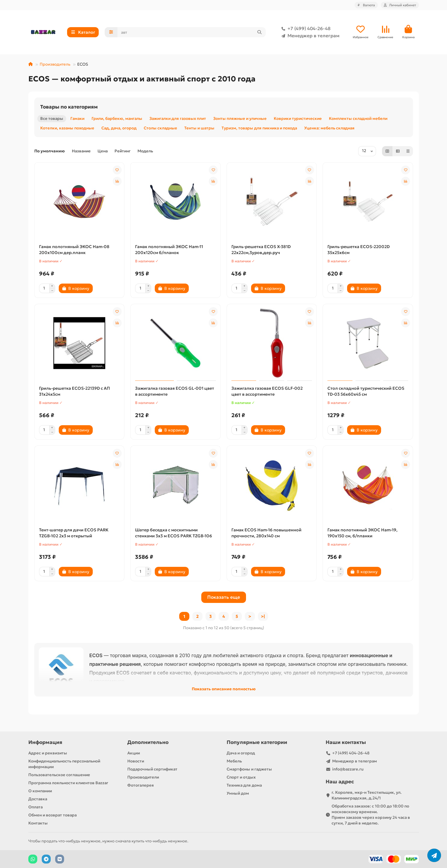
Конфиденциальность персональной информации (64, 764)
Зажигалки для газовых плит (178, 119)
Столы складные (160, 129)
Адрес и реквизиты (48, 753)
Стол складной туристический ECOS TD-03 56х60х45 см (366, 392)
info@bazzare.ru (348, 769)
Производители (143, 777)
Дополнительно (148, 742)
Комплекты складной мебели (358, 119)
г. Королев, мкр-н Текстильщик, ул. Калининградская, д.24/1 (367, 795)
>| (263, 617)
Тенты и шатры (199, 129)
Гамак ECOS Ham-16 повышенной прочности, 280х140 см (266, 533)
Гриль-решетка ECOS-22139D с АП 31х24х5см (75, 392)
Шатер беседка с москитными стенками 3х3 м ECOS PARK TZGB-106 (174, 533)
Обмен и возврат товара (52, 815)
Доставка (38, 799)
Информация (45, 742)
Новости (136, 761)
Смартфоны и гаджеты (249, 769)
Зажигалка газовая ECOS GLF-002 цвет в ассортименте (267, 392)
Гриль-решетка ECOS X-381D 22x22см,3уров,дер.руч (261, 250)
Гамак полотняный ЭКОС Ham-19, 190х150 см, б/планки (362, 533)
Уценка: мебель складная (329, 129)
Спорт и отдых (241, 777)
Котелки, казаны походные (67, 129)
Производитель (55, 65)
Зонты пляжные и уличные (240, 119)
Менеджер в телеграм (309, 36)
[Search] (192, 33)
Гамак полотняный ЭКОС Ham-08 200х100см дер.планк (74, 250)
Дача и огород (241, 753)
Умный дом (238, 793)
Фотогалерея (141, 785)
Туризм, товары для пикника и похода (259, 129)
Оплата (35, 807)
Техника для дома (244, 785)
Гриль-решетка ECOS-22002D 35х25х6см (359, 250)
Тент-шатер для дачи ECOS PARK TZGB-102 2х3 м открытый (74, 533)
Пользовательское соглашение (59, 775)
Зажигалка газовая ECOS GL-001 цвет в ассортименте (175, 392)
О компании (40, 791)
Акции (134, 753)
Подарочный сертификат (152, 769)
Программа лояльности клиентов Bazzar (68, 783)
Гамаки (77, 119)
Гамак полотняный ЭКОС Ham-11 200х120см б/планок (169, 250)
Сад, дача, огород (119, 129)
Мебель (234, 761)
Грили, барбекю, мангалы (117, 119)
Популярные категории (257, 742)
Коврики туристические (298, 119)
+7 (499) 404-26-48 (305, 29)
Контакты (38, 823)
